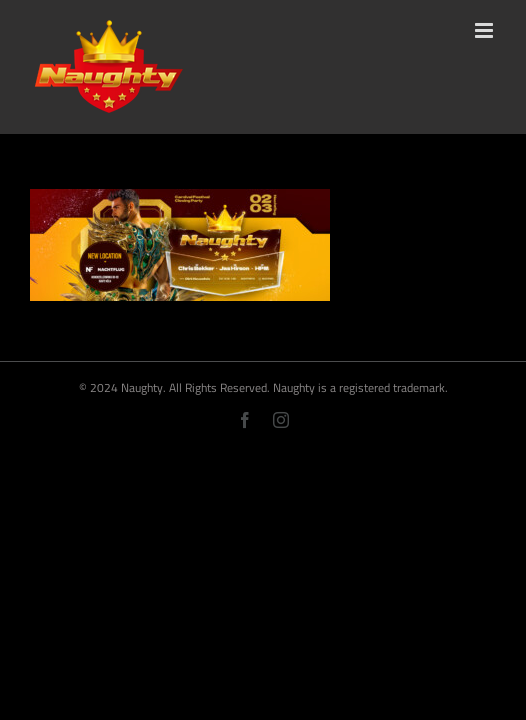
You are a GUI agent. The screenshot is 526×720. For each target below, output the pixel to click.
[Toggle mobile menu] (485, 30)
